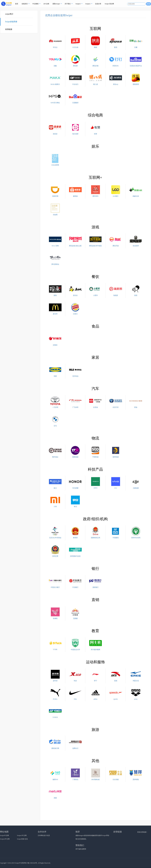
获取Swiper (56, 4)
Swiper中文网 (4, 835)
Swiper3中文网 (22, 835)
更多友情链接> (142, 832)
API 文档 (46, 4)
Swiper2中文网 (5, 839)
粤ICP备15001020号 (31, 863)
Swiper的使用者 (11, 22)
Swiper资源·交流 (22, 839)
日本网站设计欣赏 (44, 835)
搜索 (148, 4)
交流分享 (98, 4)
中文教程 (35, 4)
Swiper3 (78, 4)
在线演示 (25, 4)
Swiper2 (88, 4)
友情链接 (9, 29)
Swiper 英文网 (109, 4)
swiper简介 (9, 14)
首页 (17, 4)
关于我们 (68, 4)
